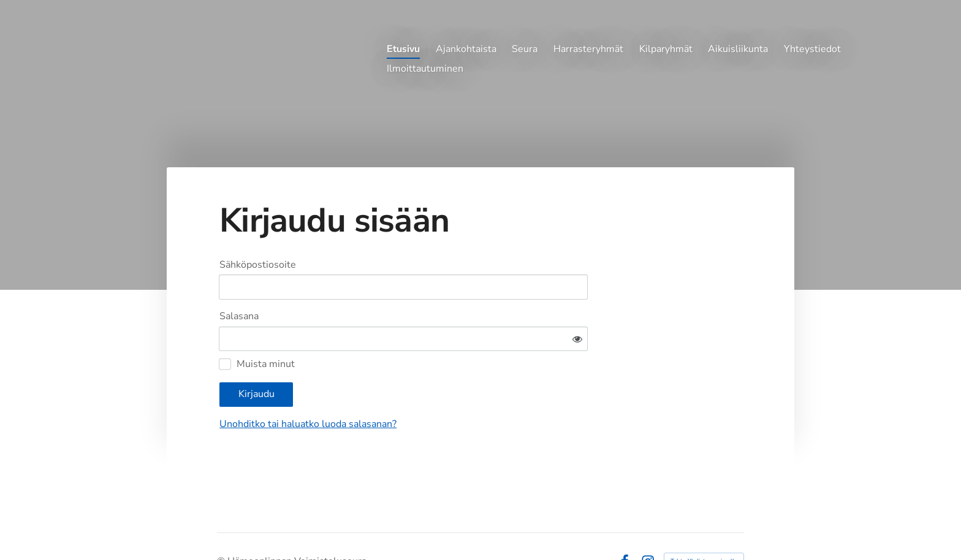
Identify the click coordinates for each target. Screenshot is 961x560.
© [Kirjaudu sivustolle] (222, 525)
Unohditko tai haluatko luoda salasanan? (426, 388)
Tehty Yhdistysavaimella (704, 525)
